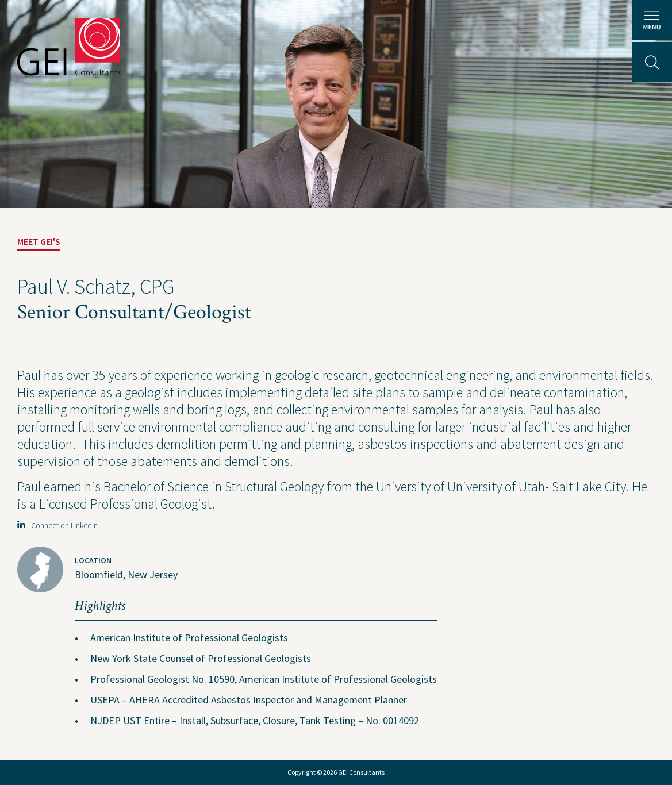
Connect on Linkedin (57, 525)
